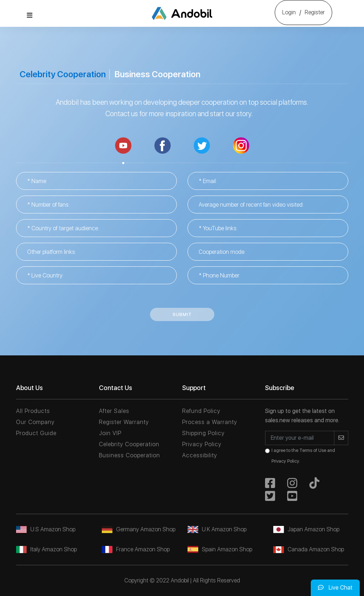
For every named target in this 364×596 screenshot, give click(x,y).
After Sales (114, 411)
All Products (33, 411)
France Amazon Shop (136, 549)
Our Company (35, 422)
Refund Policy (201, 411)
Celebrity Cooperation (63, 74)
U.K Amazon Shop (217, 529)
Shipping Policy (203, 433)
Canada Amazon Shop (309, 549)
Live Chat (335, 588)
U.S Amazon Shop (46, 529)
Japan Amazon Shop (306, 529)
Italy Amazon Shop (46, 549)
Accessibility (200, 455)
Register (315, 12)
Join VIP (110, 433)
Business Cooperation (158, 74)
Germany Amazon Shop (139, 529)
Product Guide (36, 433)
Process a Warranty (210, 422)
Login (289, 12)
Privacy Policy (202, 444)
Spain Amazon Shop (220, 549)
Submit (182, 314)
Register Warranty (124, 422)
